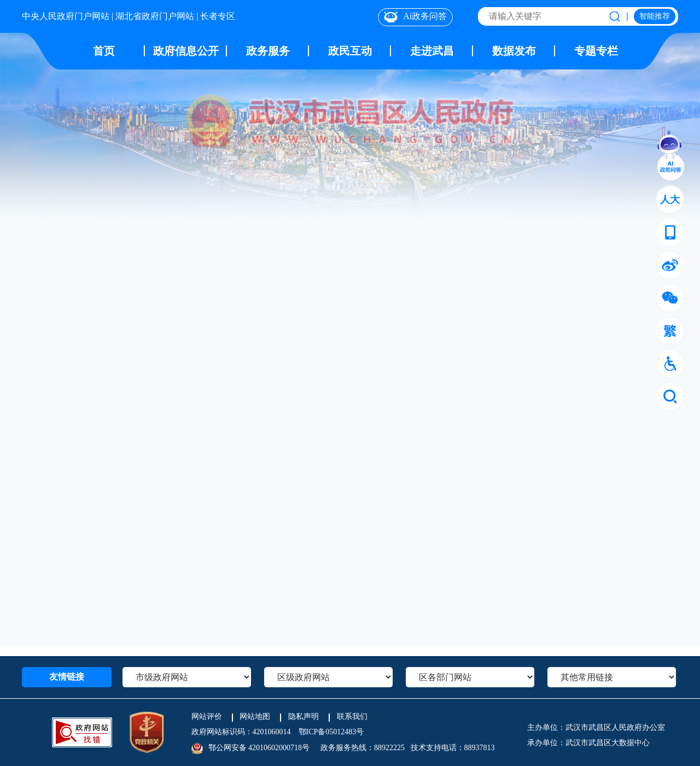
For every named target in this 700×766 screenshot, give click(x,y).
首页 (104, 51)
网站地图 (255, 717)
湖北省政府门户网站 (155, 16)
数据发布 (514, 51)
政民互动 (350, 51)
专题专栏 (596, 51)
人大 (670, 200)
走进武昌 (432, 51)
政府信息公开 (186, 51)
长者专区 (218, 16)
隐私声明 (304, 717)
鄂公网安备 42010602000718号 (259, 748)
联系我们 (352, 717)
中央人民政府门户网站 (66, 16)
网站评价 (207, 717)
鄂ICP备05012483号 (331, 732)
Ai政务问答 (415, 17)
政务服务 (268, 51)
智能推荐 (655, 16)
